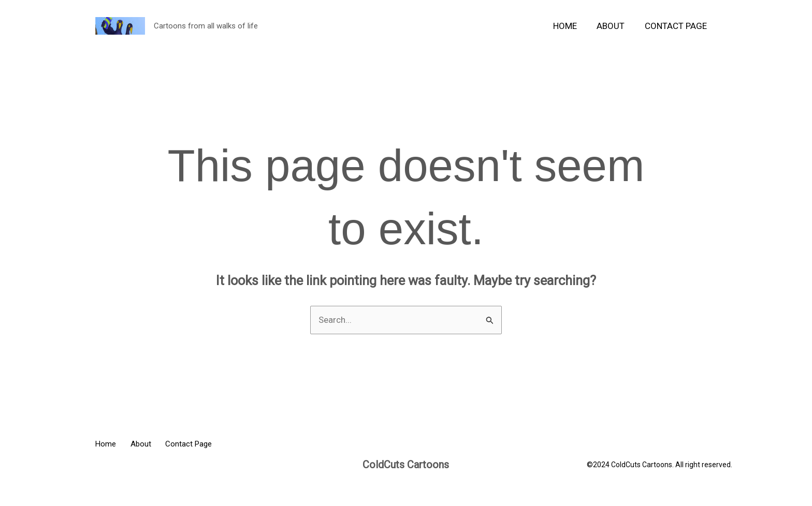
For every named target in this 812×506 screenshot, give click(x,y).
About (614, 26)
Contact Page (677, 26)
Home (571, 26)
